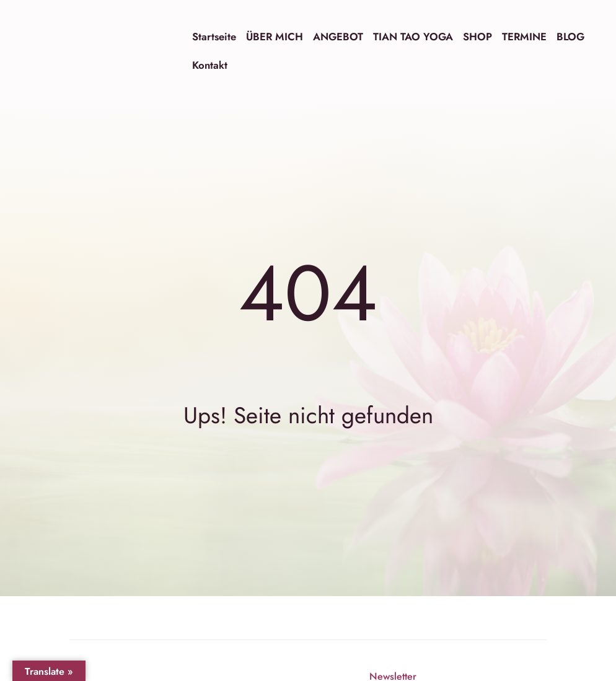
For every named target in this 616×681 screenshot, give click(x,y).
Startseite (214, 37)
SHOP (477, 37)
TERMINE (524, 37)
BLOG (570, 37)
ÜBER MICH (275, 37)
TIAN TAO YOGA (413, 37)
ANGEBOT (338, 37)
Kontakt (210, 65)
